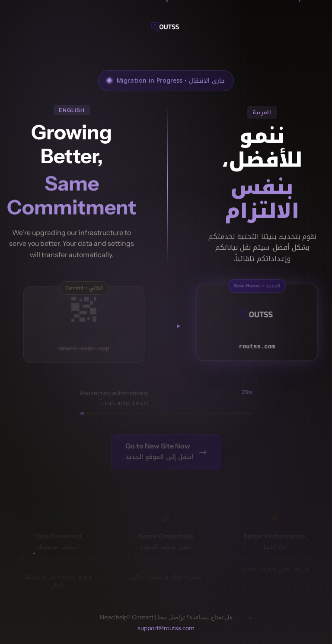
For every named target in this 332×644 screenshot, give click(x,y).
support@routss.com (166, 628)
